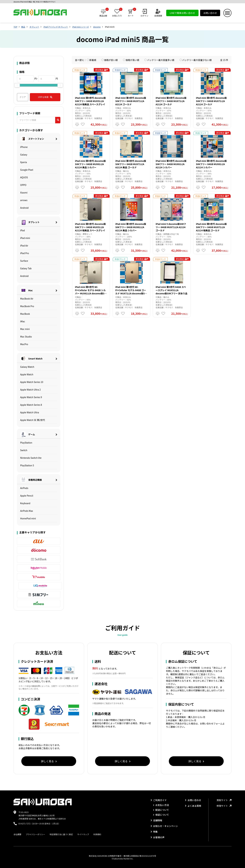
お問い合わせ (210, 13)
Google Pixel (27, 170)
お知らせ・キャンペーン (164, 826)
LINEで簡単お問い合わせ (182, 13)
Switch (24, 450)
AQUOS (24, 177)
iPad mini (25, 238)
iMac (23, 321)
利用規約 (97, 834)
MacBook (25, 314)
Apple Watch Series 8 (31, 405)
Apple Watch (27, 374)
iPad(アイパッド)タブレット (56, 27)
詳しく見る (49, 761)
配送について (161, 810)
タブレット (34, 27)
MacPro (24, 344)
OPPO (23, 185)
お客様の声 (158, 837)
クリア (23, 97)
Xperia (24, 162)
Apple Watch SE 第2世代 (33, 420)
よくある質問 (193, 806)
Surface (24, 261)
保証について (161, 815)
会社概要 (17, 834)
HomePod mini (28, 518)
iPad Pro (25, 253)
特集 (154, 832)
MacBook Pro (27, 306)
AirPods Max (27, 511)
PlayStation (26, 443)
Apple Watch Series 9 (31, 397)
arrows (24, 200)
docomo (97, 27)
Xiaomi (24, 193)
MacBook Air (27, 299)
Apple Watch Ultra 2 (30, 390)
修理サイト (224, 806)
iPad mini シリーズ (81, 27)
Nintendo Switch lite (31, 458)
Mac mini (25, 329)
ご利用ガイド (159, 800)
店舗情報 (156, 820)
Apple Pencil (27, 496)
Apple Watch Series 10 (32, 382)
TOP (15, 27)
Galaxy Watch (27, 367)
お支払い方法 (161, 805)
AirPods (24, 488)
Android (24, 208)
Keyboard (25, 503)
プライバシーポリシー (36, 834)
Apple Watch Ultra (30, 412)
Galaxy (24, 155)
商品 (23, 27)
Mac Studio (26, 337)
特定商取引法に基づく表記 (61, 834)
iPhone (24, 147)
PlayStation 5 (27, 465)
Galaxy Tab (26, 268)
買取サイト (224, 800)
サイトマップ (83, 834)
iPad (23, 230)
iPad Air (24, 246)
